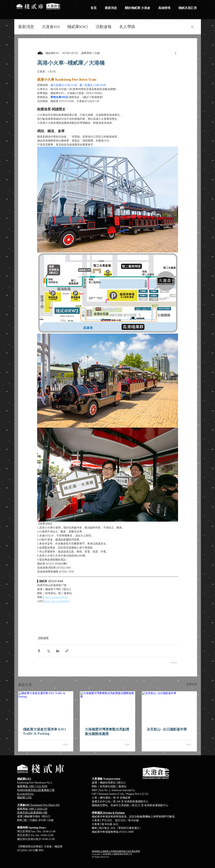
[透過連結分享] (67, 651)
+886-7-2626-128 (38, 809)
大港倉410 (51, 27)
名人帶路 (127, 27)
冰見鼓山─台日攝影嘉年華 (167, 729)
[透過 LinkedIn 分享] (58, 651)
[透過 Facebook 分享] (39, 651)
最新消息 (26, 27)
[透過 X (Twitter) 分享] (48, 651)
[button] (192, 27)
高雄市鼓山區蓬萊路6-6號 (33, 813)
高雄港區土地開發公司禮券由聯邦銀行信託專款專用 (116, 851)
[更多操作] (176, 53)
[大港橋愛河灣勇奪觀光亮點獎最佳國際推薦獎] (107, 707)
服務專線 (23, 809)
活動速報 (104, 27)
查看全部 (192, 684)
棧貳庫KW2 (78, 27)
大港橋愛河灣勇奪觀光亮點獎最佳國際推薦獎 (107, 732)
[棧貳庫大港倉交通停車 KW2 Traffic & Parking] (46, 707)
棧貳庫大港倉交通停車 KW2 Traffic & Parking (45, 731)
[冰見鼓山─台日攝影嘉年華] (169, 707)
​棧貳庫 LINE (24, 798)
